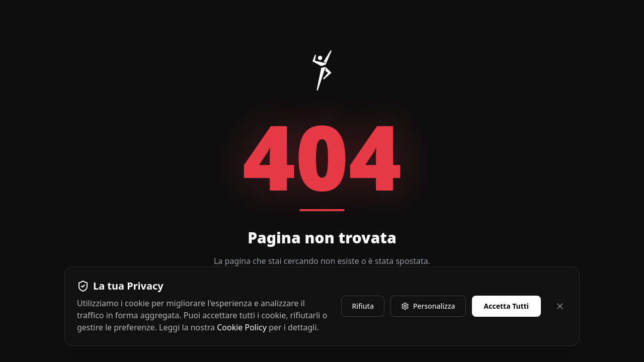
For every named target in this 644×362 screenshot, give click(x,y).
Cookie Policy (242, 327)
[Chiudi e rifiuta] (560, 306)
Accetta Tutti (507, 306)
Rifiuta (363, 306)
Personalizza (428, 306)
